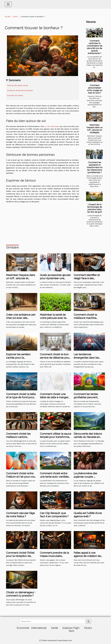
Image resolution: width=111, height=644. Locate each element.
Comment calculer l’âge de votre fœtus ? (20, 515)
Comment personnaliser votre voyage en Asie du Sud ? (95, 89)
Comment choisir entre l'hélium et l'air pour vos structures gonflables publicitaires (20, 478)
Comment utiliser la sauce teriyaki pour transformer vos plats (55, 437)
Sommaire (15, 80)
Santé (55, 628)
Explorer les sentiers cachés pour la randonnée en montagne (21, 358)
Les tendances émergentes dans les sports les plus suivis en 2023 (88, 359)
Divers (16, 16)
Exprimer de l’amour (15, 95)
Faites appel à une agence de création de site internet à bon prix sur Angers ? (89, 558)
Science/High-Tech (71, 629)
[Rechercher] (52, 621)
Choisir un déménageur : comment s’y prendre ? (21, 594)
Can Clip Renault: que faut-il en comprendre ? (54, 515)
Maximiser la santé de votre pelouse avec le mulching (53, 318)
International (39, 628)
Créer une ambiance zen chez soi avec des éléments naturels (21, 318)
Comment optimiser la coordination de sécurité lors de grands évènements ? (95, 47)
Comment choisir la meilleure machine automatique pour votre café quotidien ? (88, 320)
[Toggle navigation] (8, 4)
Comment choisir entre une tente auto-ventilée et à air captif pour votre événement (54, 478)
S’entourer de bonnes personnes (20, 90)
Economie (23, 628)
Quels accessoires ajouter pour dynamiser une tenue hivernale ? (55, 278)
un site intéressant (52, 126)
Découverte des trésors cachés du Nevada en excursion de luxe (88, 437)
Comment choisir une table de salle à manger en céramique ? (54, 397)
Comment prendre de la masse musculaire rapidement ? (54, 556)
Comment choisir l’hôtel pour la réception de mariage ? (20, 556)
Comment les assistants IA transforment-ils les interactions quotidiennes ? (95, 167)
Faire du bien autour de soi (18, 85)
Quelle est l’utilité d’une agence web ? (88, 515)
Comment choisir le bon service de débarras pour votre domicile (55, 358)
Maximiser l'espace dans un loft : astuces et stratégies (95, 129)
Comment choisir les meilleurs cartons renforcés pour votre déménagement (19, 439)
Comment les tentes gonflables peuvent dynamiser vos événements (86, 399)
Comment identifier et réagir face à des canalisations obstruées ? (89, 278)
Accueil (8, 16)
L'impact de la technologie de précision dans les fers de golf (95, 208)
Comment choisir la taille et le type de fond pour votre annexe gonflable (21, 397)
